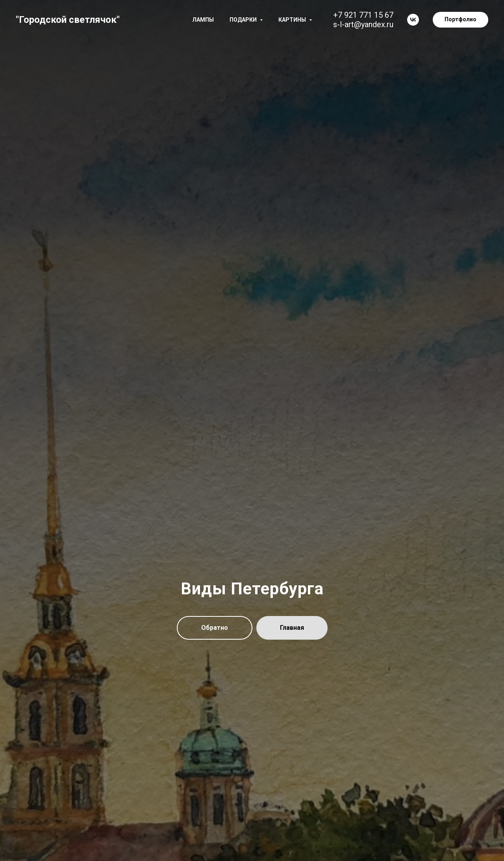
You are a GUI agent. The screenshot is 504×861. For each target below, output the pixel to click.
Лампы (203, 20)
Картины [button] (293, 20)
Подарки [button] (244, 20)
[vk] (413, 20)
